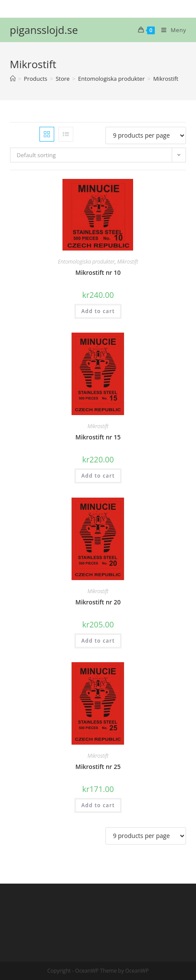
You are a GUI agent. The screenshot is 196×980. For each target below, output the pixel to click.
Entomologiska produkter (86, 262)
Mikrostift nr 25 (98, 767)
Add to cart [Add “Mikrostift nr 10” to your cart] (98, 311)
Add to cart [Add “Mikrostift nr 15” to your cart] (98, 476)
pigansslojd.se (44, 30)
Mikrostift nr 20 (98, 602)
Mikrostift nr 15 (98, 437)
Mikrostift (127, 262)
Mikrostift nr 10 (98, 272)
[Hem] (13, 79)
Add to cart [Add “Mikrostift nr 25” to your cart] (98, 805)
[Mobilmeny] (170, 30)
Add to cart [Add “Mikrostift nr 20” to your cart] (98, 641)
